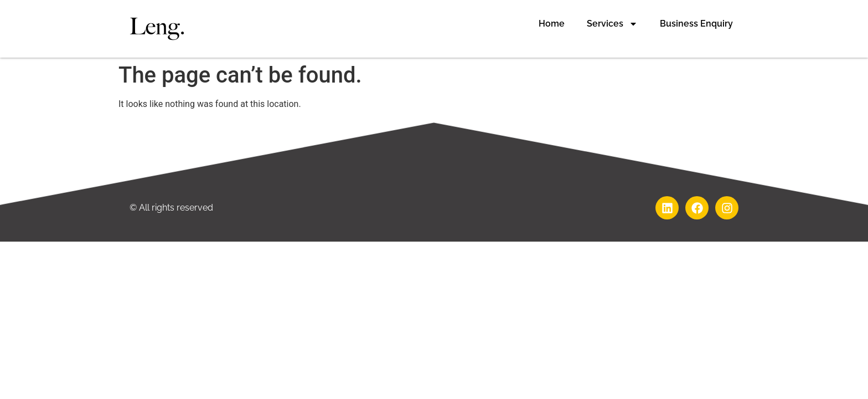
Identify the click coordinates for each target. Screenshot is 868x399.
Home (552, 24)
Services (612, 24)
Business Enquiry (696, 24)
